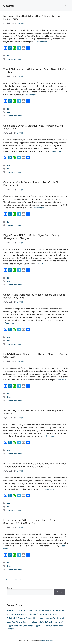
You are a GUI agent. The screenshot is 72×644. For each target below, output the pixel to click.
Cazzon (9, 6)
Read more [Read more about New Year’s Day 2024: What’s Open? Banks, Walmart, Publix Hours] (42, 42)
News (9, 56)
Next (18, 579)
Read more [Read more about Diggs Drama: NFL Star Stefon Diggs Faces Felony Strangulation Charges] (42, 264)
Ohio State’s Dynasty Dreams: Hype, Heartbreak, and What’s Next (33, 127)
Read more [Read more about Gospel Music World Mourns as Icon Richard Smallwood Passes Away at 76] (10, 323)
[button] (59, 6)
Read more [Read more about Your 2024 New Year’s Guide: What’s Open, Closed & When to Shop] (31, 95)
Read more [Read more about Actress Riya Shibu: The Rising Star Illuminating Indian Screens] (50, 436)
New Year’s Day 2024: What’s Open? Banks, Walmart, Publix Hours (33, 18)
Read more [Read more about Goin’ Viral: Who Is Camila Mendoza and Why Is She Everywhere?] (39, 208)
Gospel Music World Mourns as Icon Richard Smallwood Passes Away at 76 (34, 296)
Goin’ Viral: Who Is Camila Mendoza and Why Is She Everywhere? (32, 184)
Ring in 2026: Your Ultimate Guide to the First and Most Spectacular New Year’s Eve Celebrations (35, 465)
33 (13, 579)
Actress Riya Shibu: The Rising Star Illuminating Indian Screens (34, 412)
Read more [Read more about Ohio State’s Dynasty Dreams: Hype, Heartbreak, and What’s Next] (57, 151)
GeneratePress (47, 640)
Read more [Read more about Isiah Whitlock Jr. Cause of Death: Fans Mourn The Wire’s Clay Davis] (61, 380)
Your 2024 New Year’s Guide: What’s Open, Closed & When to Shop (36, 71)
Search (10, 588)
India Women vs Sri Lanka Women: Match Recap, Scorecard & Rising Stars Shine (30, 522)
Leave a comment (14, 59)
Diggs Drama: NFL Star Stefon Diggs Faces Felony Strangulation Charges (31, 237)
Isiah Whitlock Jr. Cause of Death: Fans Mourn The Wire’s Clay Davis (35, 356)
